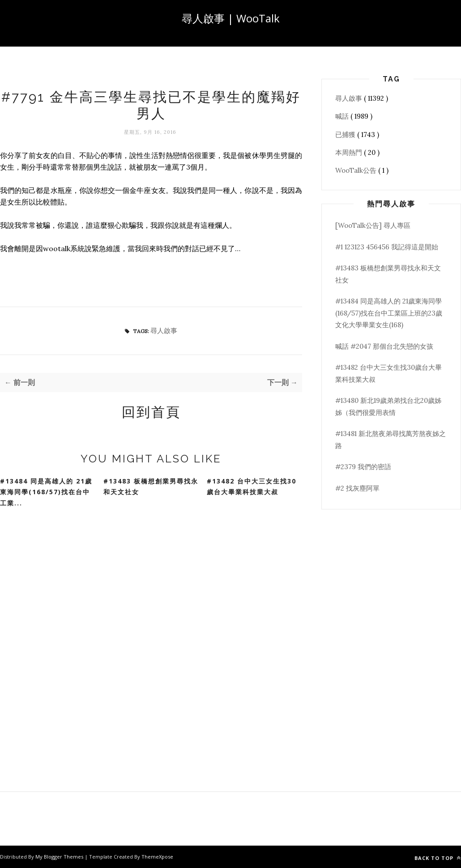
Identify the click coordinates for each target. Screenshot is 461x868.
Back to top (438, 858)
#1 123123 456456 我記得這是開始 (387, 247)
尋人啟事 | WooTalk (231, 18)
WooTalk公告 (357, 170)
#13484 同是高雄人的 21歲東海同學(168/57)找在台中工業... (46, 492)
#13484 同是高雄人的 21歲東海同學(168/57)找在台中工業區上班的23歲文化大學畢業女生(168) (389, 313)
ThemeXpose (157, 857)
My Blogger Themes (60, 857)
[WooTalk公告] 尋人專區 (373, 225)
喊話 (343, 116)
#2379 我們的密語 (363, 467)
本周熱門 (350, 152)
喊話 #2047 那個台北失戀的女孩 (384, 346)
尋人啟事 (164, 331)
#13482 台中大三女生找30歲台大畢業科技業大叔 (252, 487)
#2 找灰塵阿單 (357, 488)
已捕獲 (346, 135)
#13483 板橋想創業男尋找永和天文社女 (151, 487)
